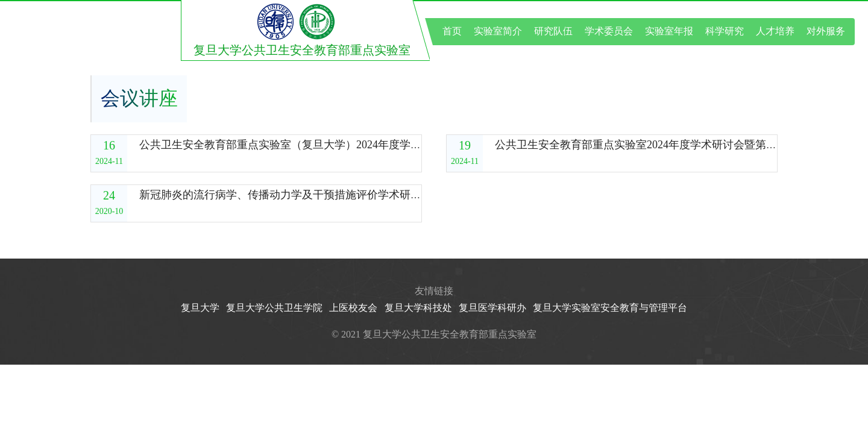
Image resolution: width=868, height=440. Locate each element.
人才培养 (775, 31)
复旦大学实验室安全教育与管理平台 (610, 308)
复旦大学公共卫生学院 (274, 308)
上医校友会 (353, 308)
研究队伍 (553, 31)
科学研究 (725, 31)
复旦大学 (200, 308)
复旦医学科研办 (492, 308)
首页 (452, 31)
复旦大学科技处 (418, 308)
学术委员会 (609, 31)
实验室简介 (498, 31)
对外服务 (826, 31)
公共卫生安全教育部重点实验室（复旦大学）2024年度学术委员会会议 (307, 145)
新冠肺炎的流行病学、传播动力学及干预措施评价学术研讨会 (286, 195)
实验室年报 (669, 31)
